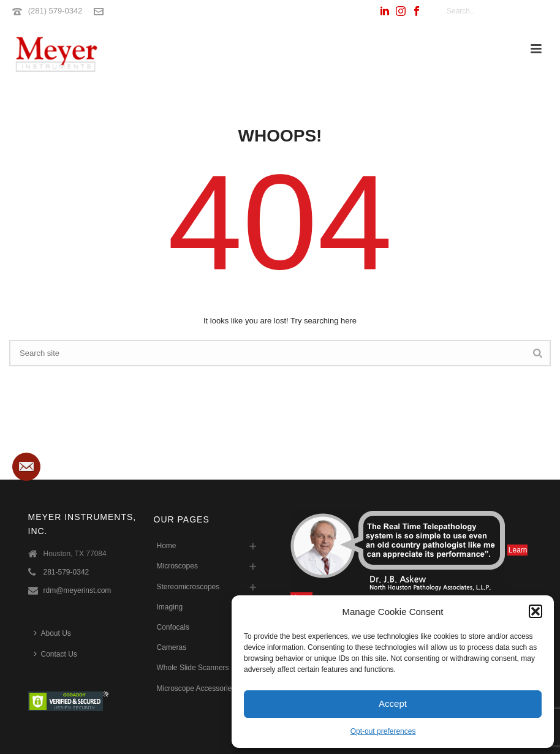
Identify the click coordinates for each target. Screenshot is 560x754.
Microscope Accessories (196, 688)
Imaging (170, 607)
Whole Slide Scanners (193, 668)
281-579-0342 (66, 572)
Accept (393, 703)
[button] (535, 611)
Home (167, 546)
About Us (52, 633)
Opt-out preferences (383, 731)
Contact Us (55, 654)
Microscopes (177, 566)
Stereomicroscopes (188, 587)
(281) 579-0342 (55, 11)
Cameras (172, 647)
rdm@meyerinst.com (78, 590)
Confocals (173, 627)
